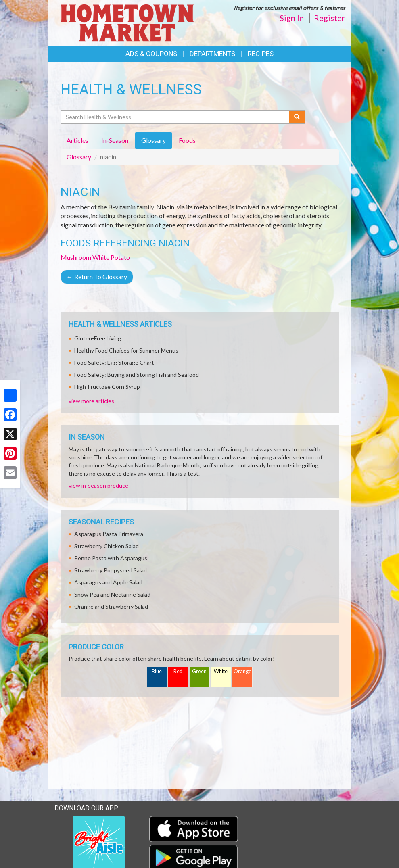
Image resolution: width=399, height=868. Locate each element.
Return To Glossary (97, 276)
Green (199, 671)
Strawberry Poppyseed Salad (111, 570)
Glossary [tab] (154, 140)
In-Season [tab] (115, 140)
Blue (157, 671)
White (221, 671)
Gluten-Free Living (98, 338)
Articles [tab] (77, 140)
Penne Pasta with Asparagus (111, 558)
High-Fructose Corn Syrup (107, 387)
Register (329, 18)
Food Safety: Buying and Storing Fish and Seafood (137, 375)
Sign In (292, 18)
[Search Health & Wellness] (176, 117)
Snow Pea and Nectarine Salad (112, 594)
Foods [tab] (187, 140)
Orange (242, 671)
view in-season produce (98, 485)
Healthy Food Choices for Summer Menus (126, 350)
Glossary (79, 157)
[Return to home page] (127, 22)
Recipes (261, 54)
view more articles (91, 401)
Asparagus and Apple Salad (108, 582)
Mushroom (76, 257)
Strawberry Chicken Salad (107, 546)
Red (178, 671)
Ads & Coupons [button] (151, 54)
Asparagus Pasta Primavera (109, 534)
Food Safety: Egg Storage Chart (114, 362)
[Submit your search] (297, 117)
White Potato (111, 257)
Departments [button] (212, 54)
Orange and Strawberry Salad (111, 606)
